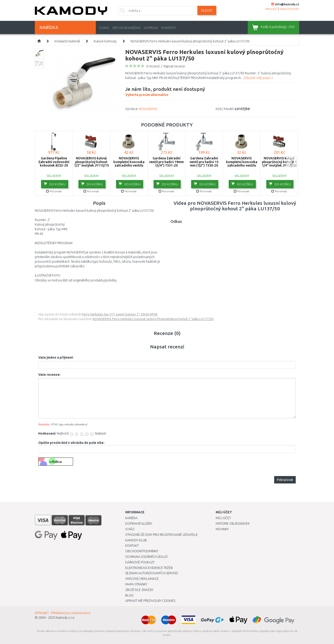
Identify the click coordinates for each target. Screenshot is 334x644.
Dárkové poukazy (140, 562)
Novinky (222, 529)
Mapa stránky (136, 584)
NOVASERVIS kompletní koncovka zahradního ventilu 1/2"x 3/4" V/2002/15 (129, 164)
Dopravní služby (139, 524)
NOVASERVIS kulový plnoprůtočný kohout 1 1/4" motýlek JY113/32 (279, 162)
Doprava (151, 28)
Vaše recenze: (49, 375)
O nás (130, 529)
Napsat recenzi (174, 66)
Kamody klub (136, 540)
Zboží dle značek (139, 590)
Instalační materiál (67, 41)
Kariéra (131, 518)
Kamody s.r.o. (66, 618)
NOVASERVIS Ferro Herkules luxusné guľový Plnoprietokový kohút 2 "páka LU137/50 (153, 319)
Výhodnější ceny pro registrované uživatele (162, 535)
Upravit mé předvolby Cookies (150, 601)
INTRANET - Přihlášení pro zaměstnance (63, 613)
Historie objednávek (233, 524)
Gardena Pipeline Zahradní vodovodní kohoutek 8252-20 (54, 162)
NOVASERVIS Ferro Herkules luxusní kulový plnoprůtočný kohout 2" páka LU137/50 (190, 41)
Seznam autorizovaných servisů (152, 573)
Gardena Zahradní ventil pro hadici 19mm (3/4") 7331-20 (166, 162)
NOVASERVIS (148, 109)
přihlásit (271, 9)
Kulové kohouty (105, 41)
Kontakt (132, 546)
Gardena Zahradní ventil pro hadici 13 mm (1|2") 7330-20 (204, 162)
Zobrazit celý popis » (258, 78)
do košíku (55, 184)
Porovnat (54, 191)
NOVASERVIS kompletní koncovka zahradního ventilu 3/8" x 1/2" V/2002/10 (242, 164)
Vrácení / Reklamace (142, 579)
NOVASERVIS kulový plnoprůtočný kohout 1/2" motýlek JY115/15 (91, 162)
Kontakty (169, 28)
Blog (129, 595)
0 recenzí (153, 66)
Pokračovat (285, 480)
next (292, 162)
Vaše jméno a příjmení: (56, 357)
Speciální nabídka (127, 28)
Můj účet (223, 518)
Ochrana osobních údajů (146, 557)
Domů (104, 28)
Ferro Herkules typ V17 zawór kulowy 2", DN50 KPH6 (120, 314)
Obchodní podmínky (142, 551)
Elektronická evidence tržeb (149, 568)
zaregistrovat (289, 9)
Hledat (207, 10)
